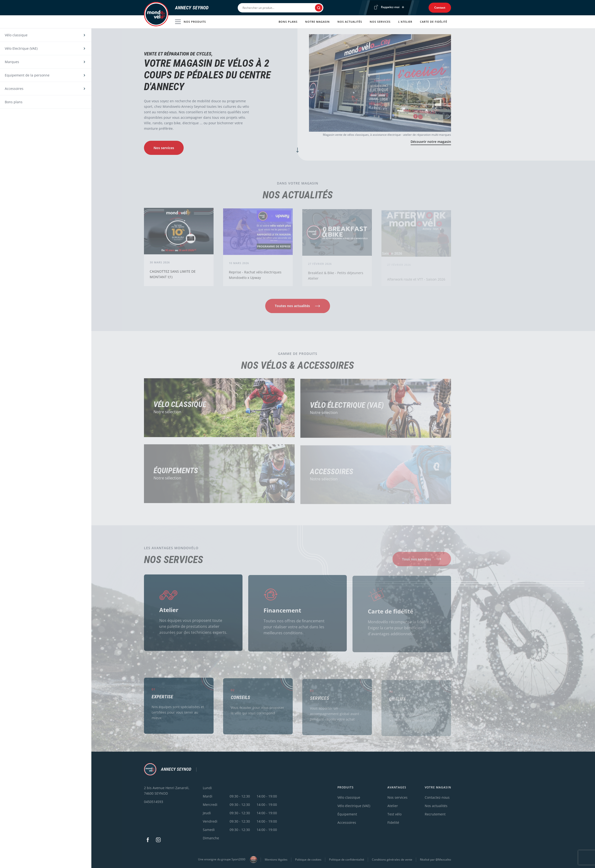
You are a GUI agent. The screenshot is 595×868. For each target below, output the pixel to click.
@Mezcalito (443, 860)
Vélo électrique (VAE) (347, 408)
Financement (282, 613)
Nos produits (190, 22)
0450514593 (154, 802)
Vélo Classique (180, 407)
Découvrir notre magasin (431, 142)
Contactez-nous (437, 797)
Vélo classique (349, 797)
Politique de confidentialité (347, 860)
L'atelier (405, 22)
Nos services (380, 22)
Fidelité (393, 822)
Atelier (169, 612)
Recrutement (435, 814)
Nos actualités (350, 22)
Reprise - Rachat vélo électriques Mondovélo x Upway (255, 277)
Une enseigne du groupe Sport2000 (228, 860)
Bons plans (288, 22)
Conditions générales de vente (392, 860)
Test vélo (394, 814)
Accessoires (347, 822)
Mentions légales (276, 860)
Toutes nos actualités (292, 308)
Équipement (347, 814)
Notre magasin (317, 22)
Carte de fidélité (434, 22)
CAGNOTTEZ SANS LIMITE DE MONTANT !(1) (173, 276)
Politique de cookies (308, 860)
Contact (440, 8)
